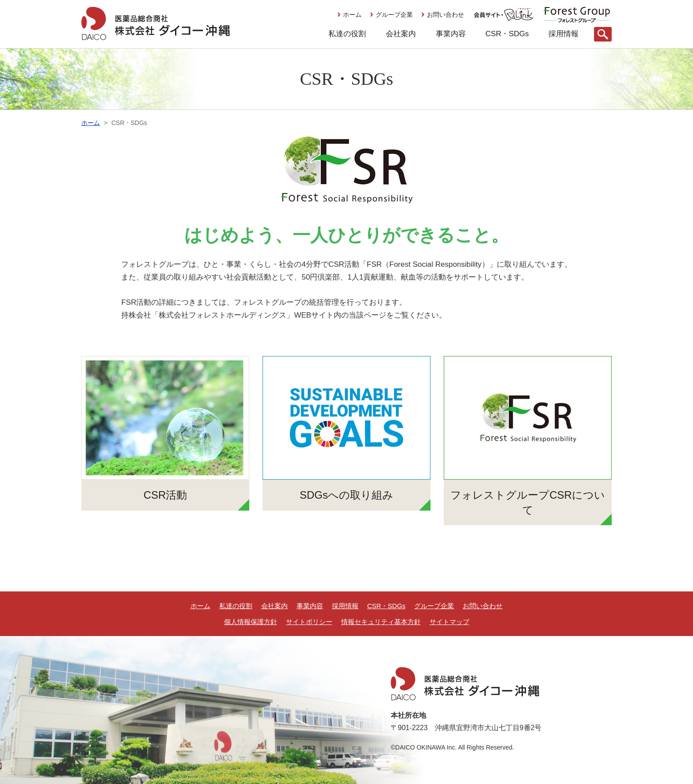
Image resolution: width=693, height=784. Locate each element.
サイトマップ (449, 622)
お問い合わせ (445, 15)
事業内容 (451, 34)
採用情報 (564, 34)
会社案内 (401, 34)
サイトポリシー (309, 622)
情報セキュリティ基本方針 (381, 622)
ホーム (352, 15)
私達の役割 (347, 34)
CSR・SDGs (507, 34)
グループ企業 (394, 15)
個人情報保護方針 (251, 622)
